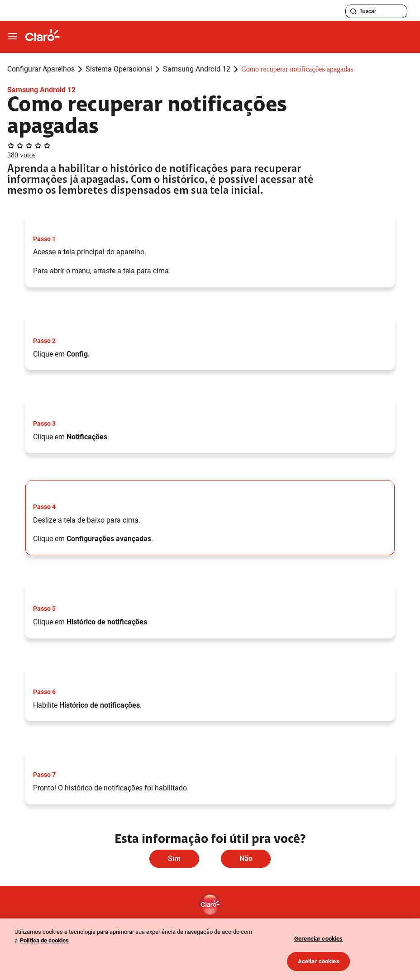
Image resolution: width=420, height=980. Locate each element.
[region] (210, 949)
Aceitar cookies (319, 961)
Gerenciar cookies (318, 939)
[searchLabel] (376, 11)
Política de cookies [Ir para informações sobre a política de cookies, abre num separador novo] (44, 940)
